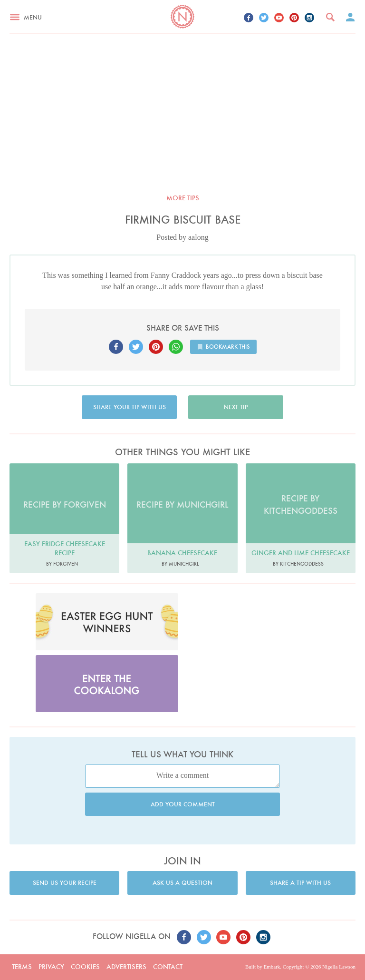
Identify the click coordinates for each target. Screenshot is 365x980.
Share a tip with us (300, 883)
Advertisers (126, 967)
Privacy (51, 967)
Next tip (236, 407)
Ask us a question (182, 883)
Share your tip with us (130, 407)
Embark (272, 967)
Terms (22, 967)
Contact (168, 967)
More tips (183, 198)
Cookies (85, 967)
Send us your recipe (65, 883)
